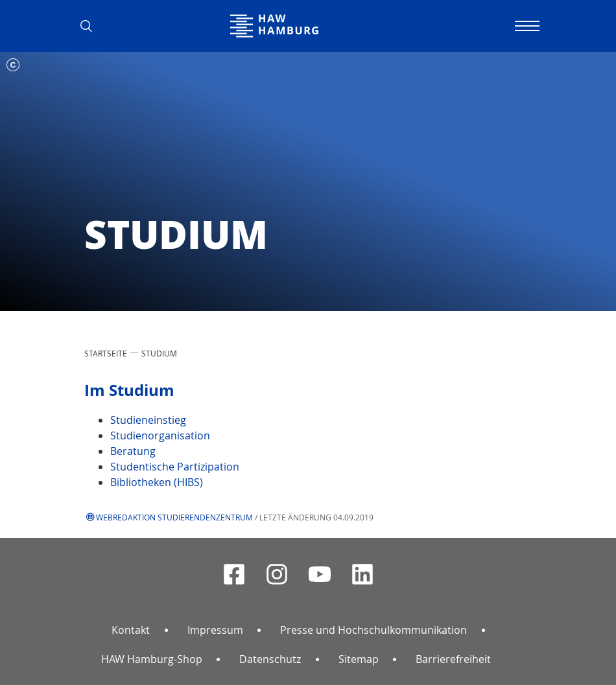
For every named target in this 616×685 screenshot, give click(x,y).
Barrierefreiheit (453, 659)
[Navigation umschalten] (525, 26)
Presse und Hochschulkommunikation (373, 630)
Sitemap (359, 659)
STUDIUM (159, 353)
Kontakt (131, 630)
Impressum (215, 630)
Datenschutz (270, 659)
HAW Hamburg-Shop (152, 659)
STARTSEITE (106, 353)
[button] (91, 26)
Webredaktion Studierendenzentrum (174, 517)
